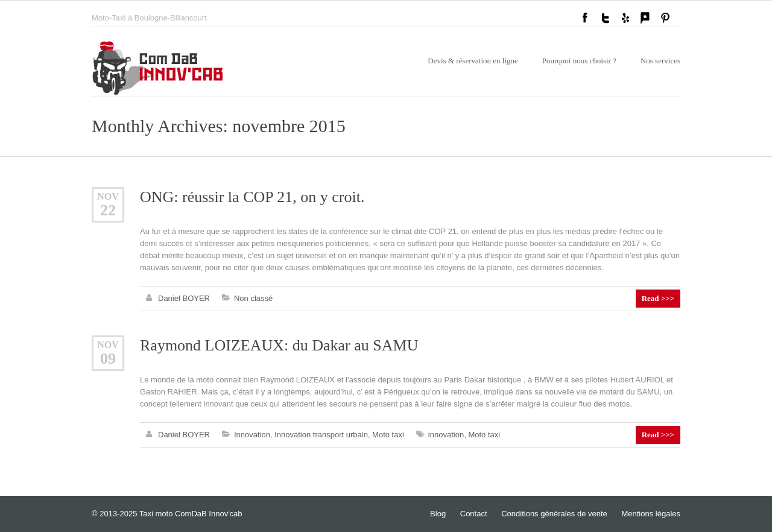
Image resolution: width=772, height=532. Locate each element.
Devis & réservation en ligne (473, 61)
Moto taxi (388, 435)
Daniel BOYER (184, 298)
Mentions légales (651, 514)
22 (108, 210)
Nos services (660, 61)
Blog (438, 514)
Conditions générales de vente (554, 514)
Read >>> (658, 298)
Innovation (252, 435)
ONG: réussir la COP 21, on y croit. (252, 197)
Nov (108, 196)
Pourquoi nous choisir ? (579, 61)
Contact (474, 514)
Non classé (253, 298)
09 (108, 359)
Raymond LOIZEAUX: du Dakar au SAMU (279, 345)
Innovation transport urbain (321, 435)
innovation (446, 435)
